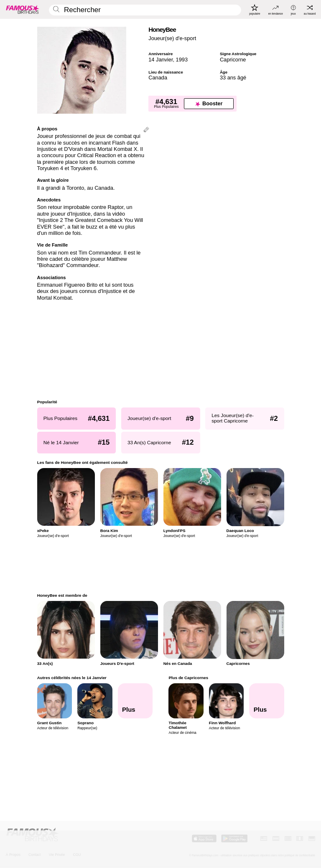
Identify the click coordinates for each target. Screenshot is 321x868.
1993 (182, 60)
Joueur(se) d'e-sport (172, 38)
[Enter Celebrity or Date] (145, 10)
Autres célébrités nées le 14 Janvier (72, 678)
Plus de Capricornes (188, 678)
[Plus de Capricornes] (267, 701)
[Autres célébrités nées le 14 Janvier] (135, 701)
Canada (158, 78)
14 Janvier (160, 60)
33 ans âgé (233, 78)
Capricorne (233, 60)
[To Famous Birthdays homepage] (23, 9)
